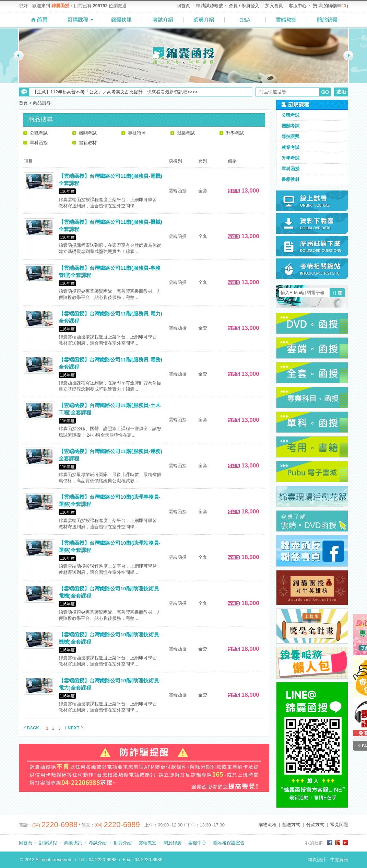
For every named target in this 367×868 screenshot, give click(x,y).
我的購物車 (330, 6)
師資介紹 (123, 843)
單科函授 (39, 143)
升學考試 (235, 133)
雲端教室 (147, 843)
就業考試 (186, 133)
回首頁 (183, 6)
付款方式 (315, 825)
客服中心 (298, 6)
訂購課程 (48, 843)
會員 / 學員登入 (244, 6)
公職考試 (39, 133)
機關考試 (88, 133)
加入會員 (274, 6)
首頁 (23, 103)
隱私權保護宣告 (229, 843)
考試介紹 (98, 843)
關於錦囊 (173, 843)
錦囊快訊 (73, 843)
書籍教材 (88, 143)
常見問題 (339, 825)
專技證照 (137, 133)
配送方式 (291, 825)
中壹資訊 (339, 860)
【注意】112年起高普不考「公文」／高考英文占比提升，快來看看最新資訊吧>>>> (115, 92)
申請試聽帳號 (210, 6)
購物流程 (268, 825)
